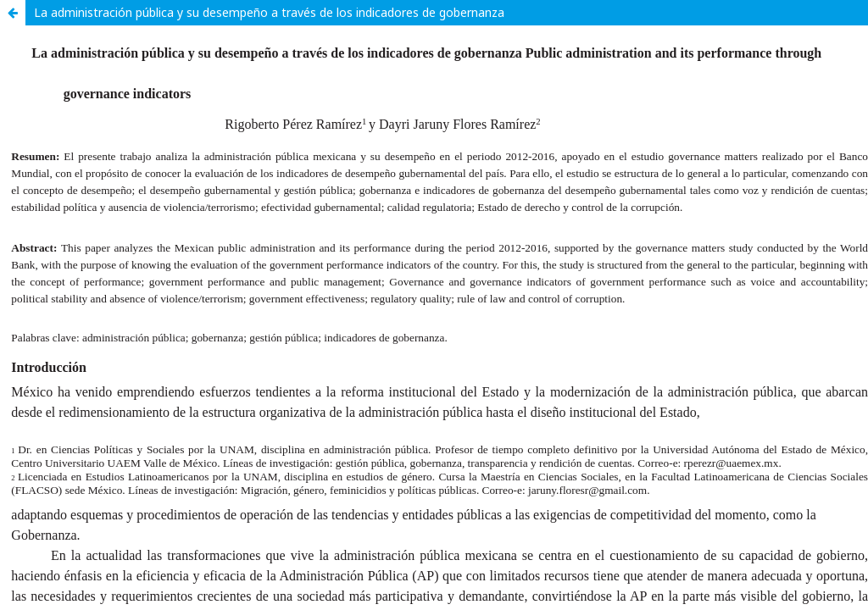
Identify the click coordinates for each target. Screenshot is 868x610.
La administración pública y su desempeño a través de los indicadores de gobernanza (269, 12)
